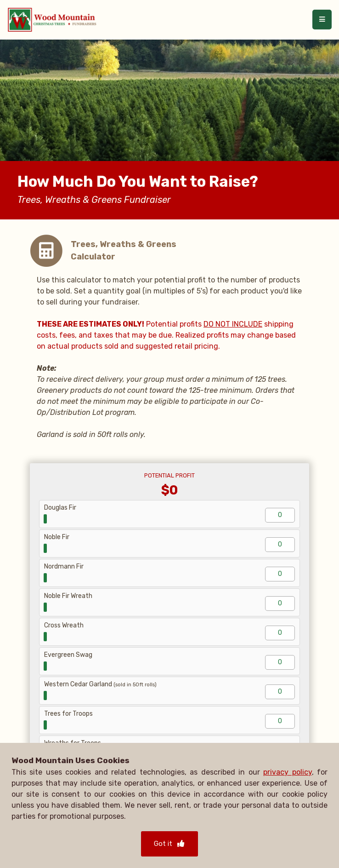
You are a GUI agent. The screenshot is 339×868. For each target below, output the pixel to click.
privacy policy (287, 772)
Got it (169, 844)
